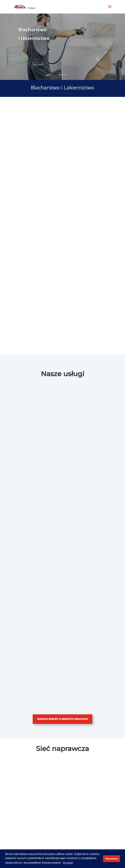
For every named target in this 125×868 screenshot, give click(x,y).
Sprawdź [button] (68, 863)
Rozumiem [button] (112, 859)
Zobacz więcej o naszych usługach (62, 719)
